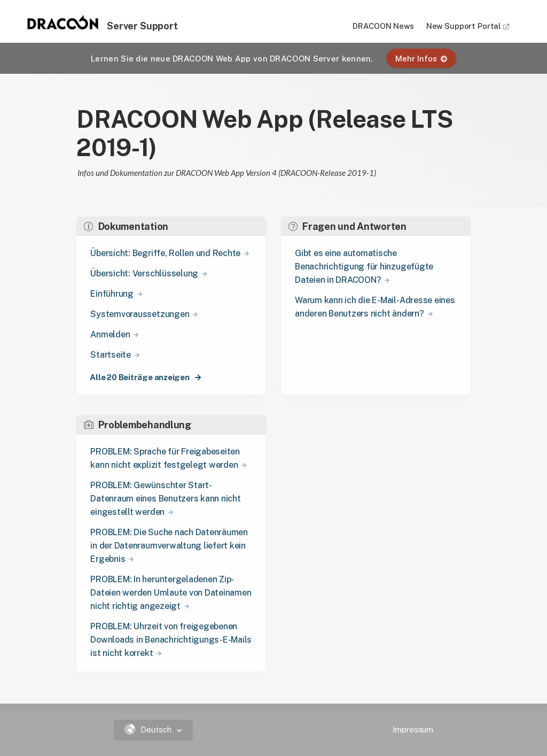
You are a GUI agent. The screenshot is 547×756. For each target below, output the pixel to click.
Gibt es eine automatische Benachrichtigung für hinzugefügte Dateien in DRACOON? (364, 267)
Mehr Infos (421, 59)
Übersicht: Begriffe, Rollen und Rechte (165, 253)
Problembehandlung (138, 425)
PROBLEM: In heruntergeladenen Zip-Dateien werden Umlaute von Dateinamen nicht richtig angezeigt (171, 593)
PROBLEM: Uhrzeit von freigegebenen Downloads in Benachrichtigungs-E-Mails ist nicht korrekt (171, 640)
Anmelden (110, 334)
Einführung (112, 294)
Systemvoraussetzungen (140, 314)
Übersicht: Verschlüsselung (144, 273)
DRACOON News (383, 26)
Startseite (111, 355)
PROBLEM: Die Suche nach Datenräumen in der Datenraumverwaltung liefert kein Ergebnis (169, 546)
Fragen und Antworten (347, 226)
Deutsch (149, 730)
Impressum (413, 730)
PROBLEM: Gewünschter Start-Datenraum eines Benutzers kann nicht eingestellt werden (165, 499)
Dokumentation (126, 226)
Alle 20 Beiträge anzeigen (140, 377)
